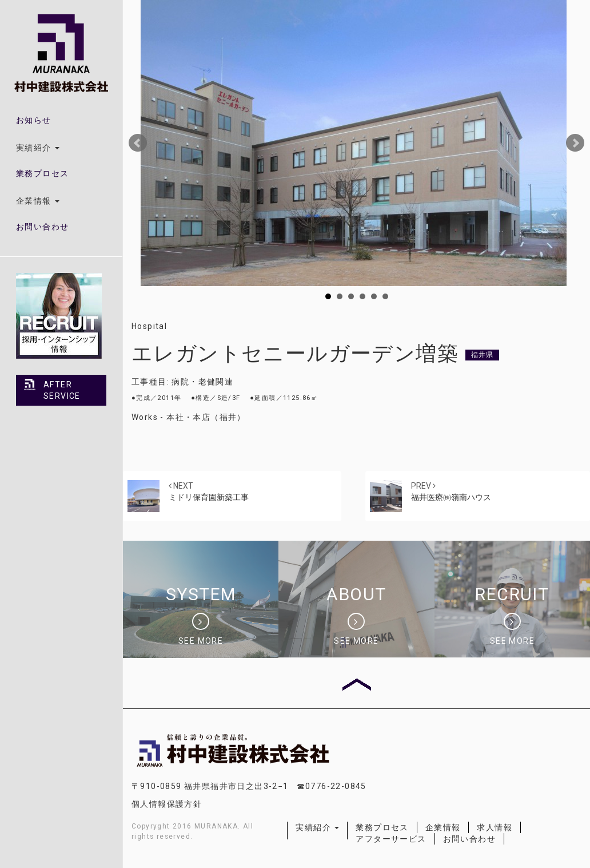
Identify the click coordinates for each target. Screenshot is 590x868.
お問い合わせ (42, 227)
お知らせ (34, 120)
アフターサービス (391, 839)
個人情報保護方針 (167, 804)
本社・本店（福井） (206, 417)
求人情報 (495, 827)
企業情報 (443, 827)
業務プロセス (42, 173)
